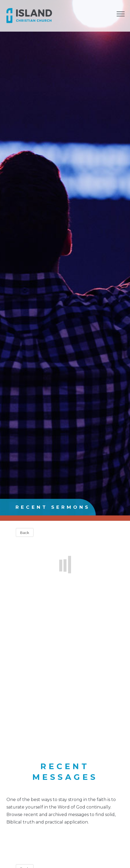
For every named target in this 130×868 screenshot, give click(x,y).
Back (25, 533)
